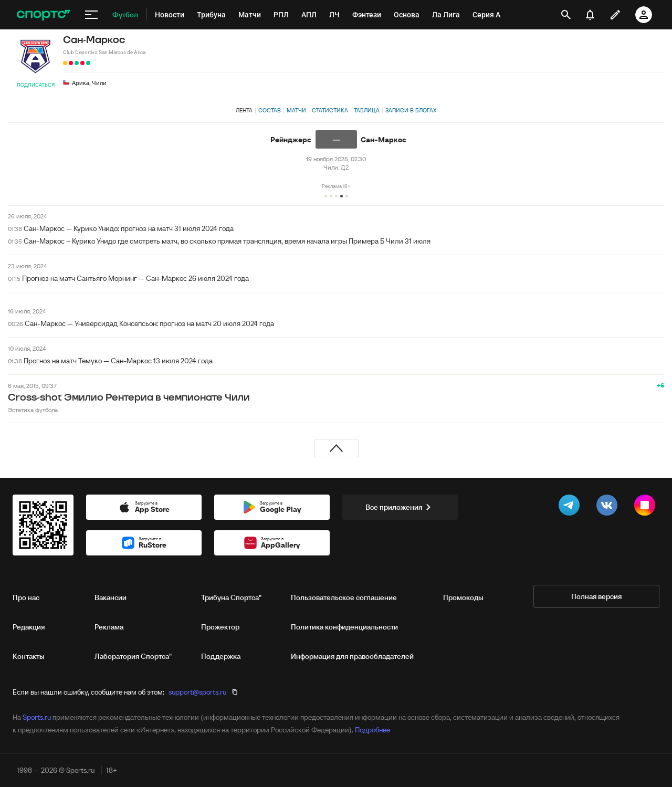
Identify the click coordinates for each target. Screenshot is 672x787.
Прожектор (220, 627)
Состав (270, 110)
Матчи (296, 110)
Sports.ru (37, 717)
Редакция (29, 627)
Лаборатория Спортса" (133, 656)
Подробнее (372, 730)
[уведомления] (590, 15)
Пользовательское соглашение (344, 597)
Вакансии (111, 597)
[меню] (91, 15)
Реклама (109, 627)
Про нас (26, 597)
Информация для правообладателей (352, 656)
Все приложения (400, 507)
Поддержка (221, 656)
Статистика (330, 110)
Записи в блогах (411, 110)
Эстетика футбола (33, 410)
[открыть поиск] (566, 15)
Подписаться (36, 85)
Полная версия (596, 596)
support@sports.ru (197, 692)
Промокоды (463, 597)
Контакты (29, 656)
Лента (244, 110)
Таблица (367, 110)
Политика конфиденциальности (344, 627)
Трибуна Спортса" (231, 597)
